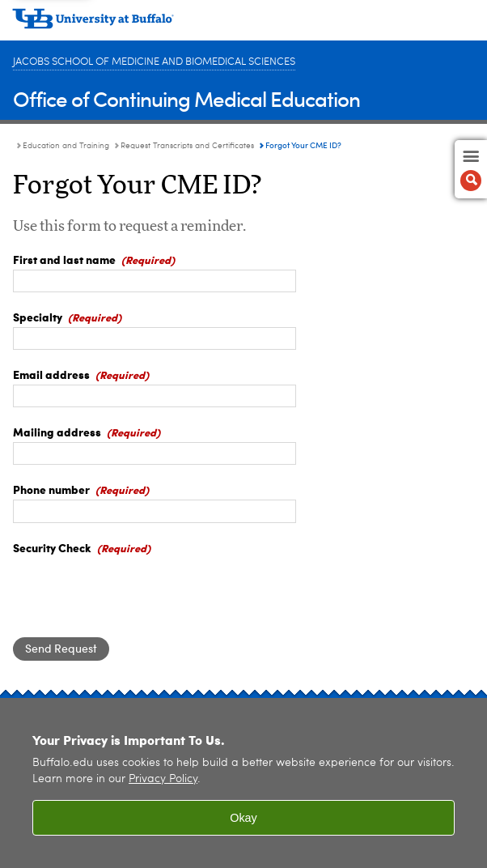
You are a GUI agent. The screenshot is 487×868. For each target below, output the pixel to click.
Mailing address (57, 432)
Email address (51, 374)
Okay (243, 818)
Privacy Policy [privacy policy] (163, 779)
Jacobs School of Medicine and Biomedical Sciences (154, 62)
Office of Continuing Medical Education (186, 98)
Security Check (52, 547)
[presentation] (136, 589)
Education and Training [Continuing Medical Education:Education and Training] (66, 146)
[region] (243, 783)
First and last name (64, 259)
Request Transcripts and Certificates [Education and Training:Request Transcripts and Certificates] (187, 146)
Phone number (51, 489)
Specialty (38, 317)
